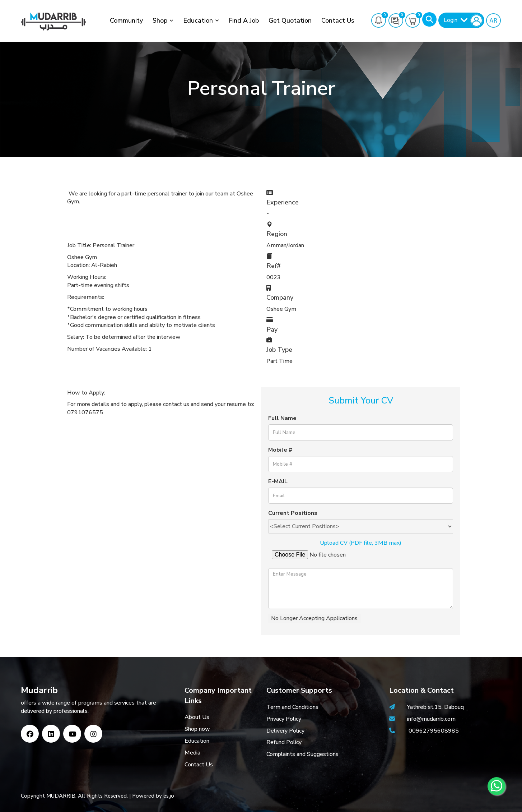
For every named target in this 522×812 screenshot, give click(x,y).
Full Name (282, 418)
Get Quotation (290, 20)
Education (198, 20)
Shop (160, 20)
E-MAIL (278, 481)
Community (126, 20)
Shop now (197, 729)
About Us (197, 717)
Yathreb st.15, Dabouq (435, 707)
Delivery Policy (285, 731)
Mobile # (280, 450)
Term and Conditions (292, 707)
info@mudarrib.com (431, 719)
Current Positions (293, 513)
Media (192, 753)
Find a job (244, 20)
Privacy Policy (284, 719)
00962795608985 (434, 731)
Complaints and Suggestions (302, 754)
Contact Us (338, 20)
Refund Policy (284, 742)
